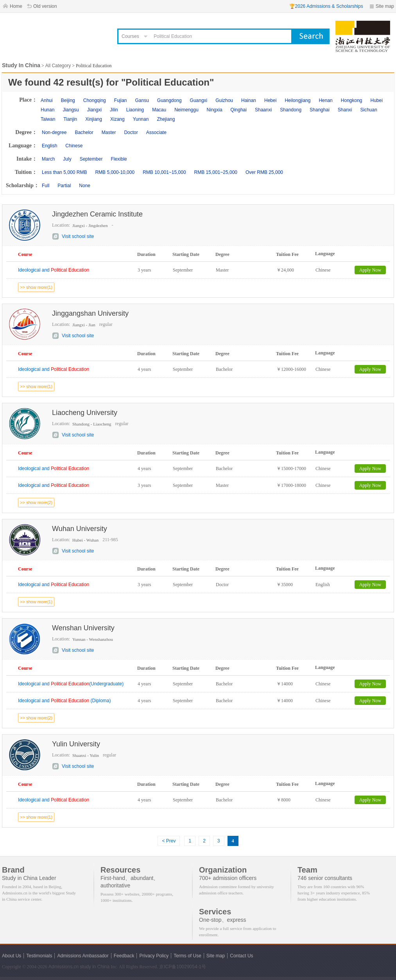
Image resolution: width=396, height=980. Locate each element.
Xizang (117, 119)
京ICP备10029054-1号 (183, 967)
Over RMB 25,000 (264, 172)
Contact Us (241, 956)
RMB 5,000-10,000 (115, 172)
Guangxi (199, 100)
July (67, 159)
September (91, 159)
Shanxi (345, 110)
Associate (156, 132)
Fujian (121, 100)
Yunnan (141, 119)
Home (16, 6)
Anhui (47, 100)
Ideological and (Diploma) (64, 701)
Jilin (114, 110)
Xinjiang (94, 119)
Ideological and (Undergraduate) (71, 684)
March (48, 159)
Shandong (291, 110)
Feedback (124, 956)
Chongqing (95, 100)
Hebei (270, 100)
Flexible (119, 159)
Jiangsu (71, 110)
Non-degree (54, 132)
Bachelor (84, 132)
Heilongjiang (297, 100)
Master (109, 132)
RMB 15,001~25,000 (216, 172)
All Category (58, 66)
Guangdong (169, 100)
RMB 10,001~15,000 (164, 172)
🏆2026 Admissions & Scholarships (326, 6)
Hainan (249, 100)
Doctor (131, 132)
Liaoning (135, 110)
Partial (64, 186)
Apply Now (370, 270)
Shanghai (320, 110)
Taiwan (48, 119)
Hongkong (352, 100)
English (49, 146)
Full (46, 186)
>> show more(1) (36, 287)
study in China (95, 967)
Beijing (68, 100)
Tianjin (70, 119)
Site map (385, 6)
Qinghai (239, 110)
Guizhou (224, 100)
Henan (325, 100)
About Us (12, 956)
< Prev (169, 841)
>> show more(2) (36, 503)
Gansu (142, 100)
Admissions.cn (64, 967)
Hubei (377, 100)
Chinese (74, 146)
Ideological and (54, 270)
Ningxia (215, 110)
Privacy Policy (154, 956)
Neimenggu (186, 110)
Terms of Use (187, 956)
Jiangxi (94, 110)
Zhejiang (166, 119)
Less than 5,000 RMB (64, 172)
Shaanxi (263, 110)
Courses (130, 36)
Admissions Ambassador (83, 956)
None (85, 186)
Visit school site (78, 236)
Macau (159, 110)
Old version (45, 6)
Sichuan (369, 110)
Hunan (47, 110)
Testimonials (39, 956)
